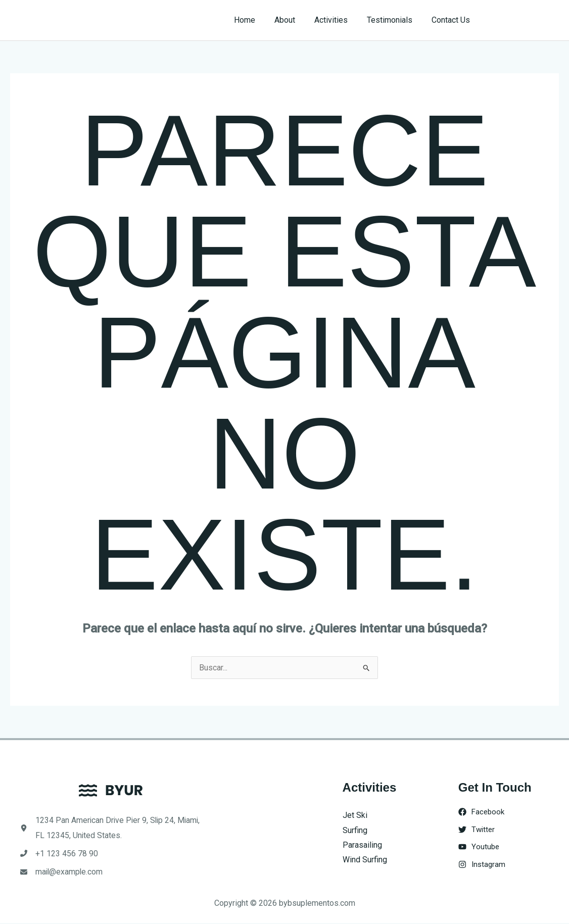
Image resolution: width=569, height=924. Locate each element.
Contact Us (452, 20)
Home (258, 20)
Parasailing (362, 845)
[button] (524, 20)
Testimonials (394, 20)
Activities (339, 20)
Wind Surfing (365, 860)
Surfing (355, 830)
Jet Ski (355, 815)
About (295, 20)
